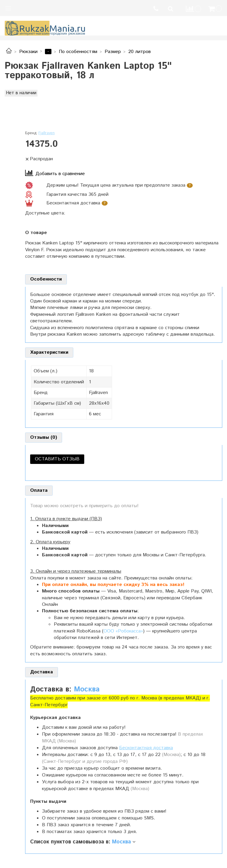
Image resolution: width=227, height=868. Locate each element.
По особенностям (78, 52)
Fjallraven (47, 133)
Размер (113, 52)
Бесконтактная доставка (146, 748)
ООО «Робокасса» (123, 631)
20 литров (140, 52)
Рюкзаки (28, 52)
